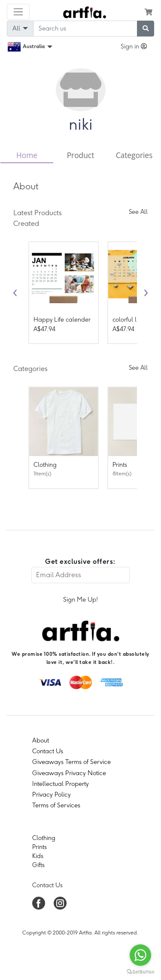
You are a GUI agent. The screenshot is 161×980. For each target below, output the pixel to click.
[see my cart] (149, 12)
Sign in (134, 46)
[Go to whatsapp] (140, 955)
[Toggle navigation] (18, 12)
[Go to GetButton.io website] (140, 971)
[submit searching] (146, 29)
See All (138, 212)
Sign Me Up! (80, 600)
